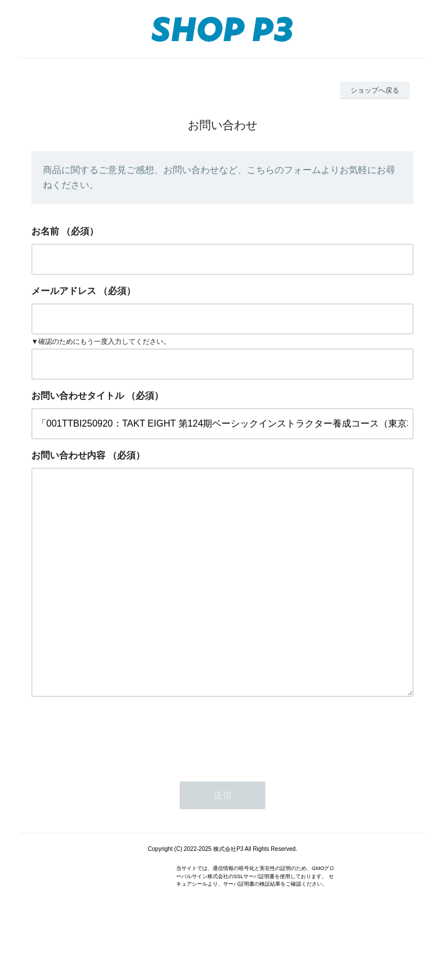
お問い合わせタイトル (78, 396)
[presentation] (119, 782)
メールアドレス (64, 291)
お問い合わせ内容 (68, 455)
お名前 (45, 231)
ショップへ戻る (375, 90)
